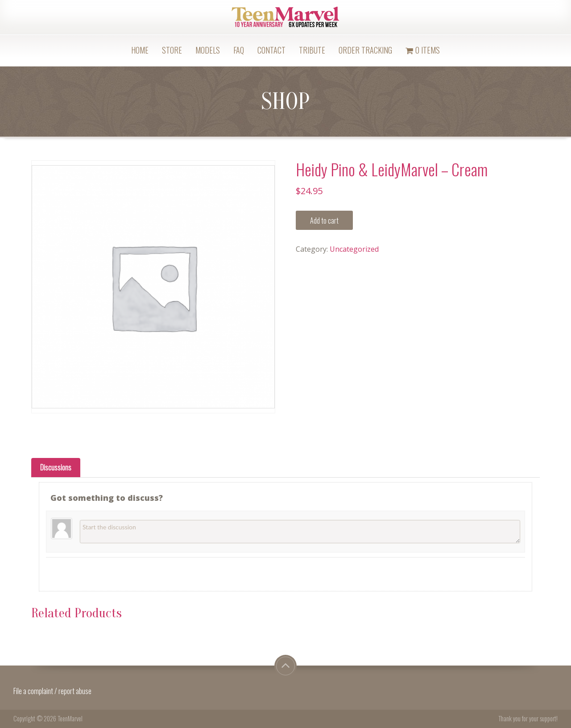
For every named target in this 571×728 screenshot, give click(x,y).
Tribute (312, 50)
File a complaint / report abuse (53, 691)
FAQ (239, 50)
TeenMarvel (70, 718)
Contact (271, 50)
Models (208, 50)
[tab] (56, 468)
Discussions (56, 467)
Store (172, 50)
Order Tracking (365, 50)
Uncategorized (354, 249)
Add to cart (324, 220)
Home (140, 50)
